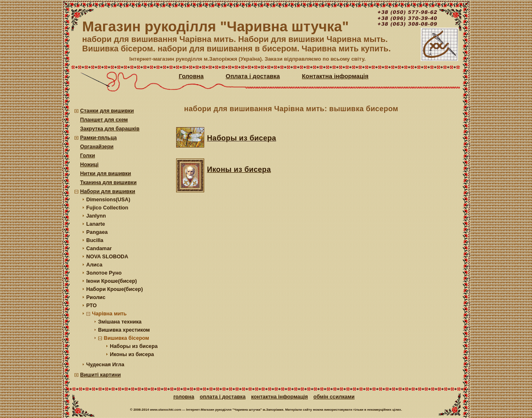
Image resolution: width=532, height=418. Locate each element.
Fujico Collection (107, 208)
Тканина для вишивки (109, 182)
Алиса (95, 265)
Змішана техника (120, 322)
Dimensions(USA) (108, 199)
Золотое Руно (104, 273)
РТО (92, 305)
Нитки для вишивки (106, 173)
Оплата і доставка (253, 76)
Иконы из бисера (132, 354)
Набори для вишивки (108, 191)
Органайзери (97, 146)
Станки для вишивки (107, 111)
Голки (88, 155)
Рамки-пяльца (99, 137)
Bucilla (95, 240)
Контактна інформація (335, 76)
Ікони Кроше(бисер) (112, 281)
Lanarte (96, 224)
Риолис (96, 297)
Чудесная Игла (105, 364)
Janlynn (96, 216)
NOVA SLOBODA (107, 256)
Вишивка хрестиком (124, 330)
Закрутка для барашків (110, 129)
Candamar (99, 248)
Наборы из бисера (134, 346)
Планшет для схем (104, 120)
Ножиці (89, 164)
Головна (191, 76)
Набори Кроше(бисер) (115, 289)
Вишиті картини (101, 375)
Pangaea (97, 232)
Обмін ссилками (334, 397)
